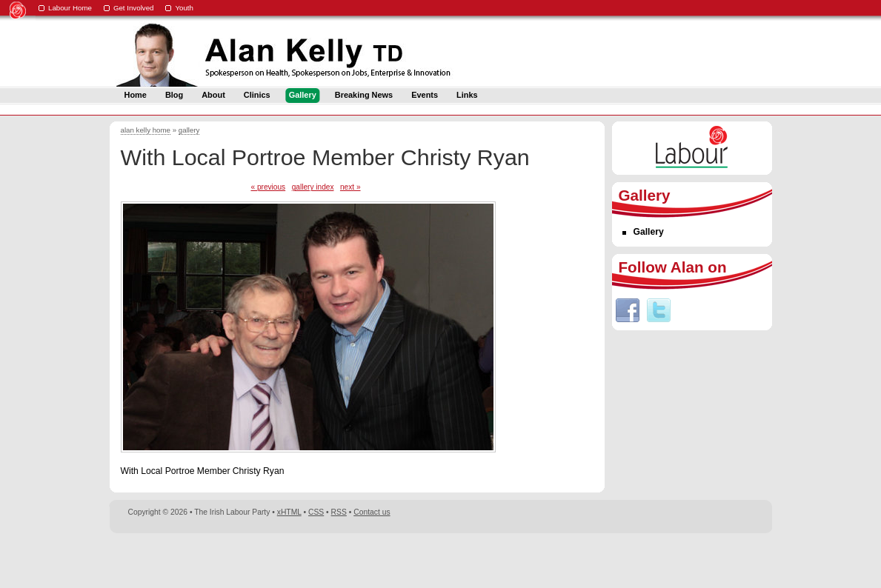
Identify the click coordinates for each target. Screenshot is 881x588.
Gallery (649, 232)
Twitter (659, 310)
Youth (184, 8)
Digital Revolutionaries (738, 560)
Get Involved (134, 8)
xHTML (289, 512)
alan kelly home (146, 130)
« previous (268, 187)
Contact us (372, 512)
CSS (316, 512)
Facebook (628, 310)
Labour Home (70, 8)
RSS (339, 512)
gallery (189, 130)
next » (350, 187)
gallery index (313, 187)
